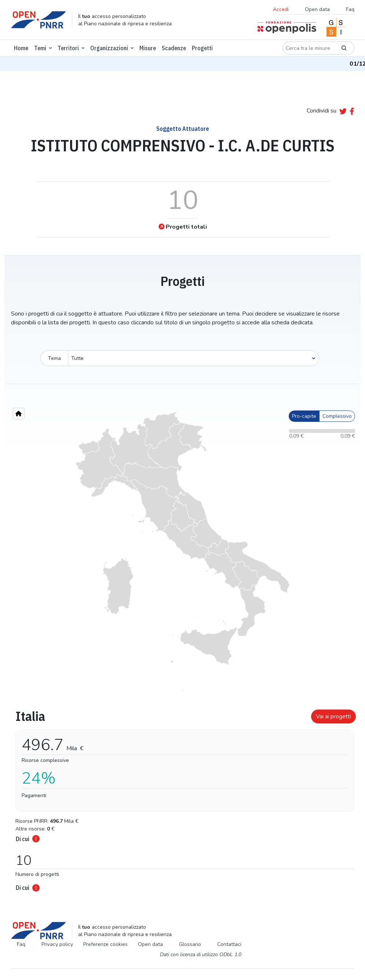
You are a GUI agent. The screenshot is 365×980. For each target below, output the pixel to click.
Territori (68, 48)
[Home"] (19, 414)
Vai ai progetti (333, 716)
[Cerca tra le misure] (308, 48)
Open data (317, 9)
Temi (40, 48)
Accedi (281, 9)
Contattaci (229, 944)
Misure (148, 48)
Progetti (202, 48)
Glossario (190, 944)
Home (21, 48)
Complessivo (337, 416)
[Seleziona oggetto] (194, 358)
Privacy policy (57, 944)
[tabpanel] (183, 798)
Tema (54, 358)
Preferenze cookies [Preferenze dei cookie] (105, 944)
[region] (183, 551)
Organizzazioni (109, 48)
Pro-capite (304, 416)
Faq (350, 9)
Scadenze (174, 48)
